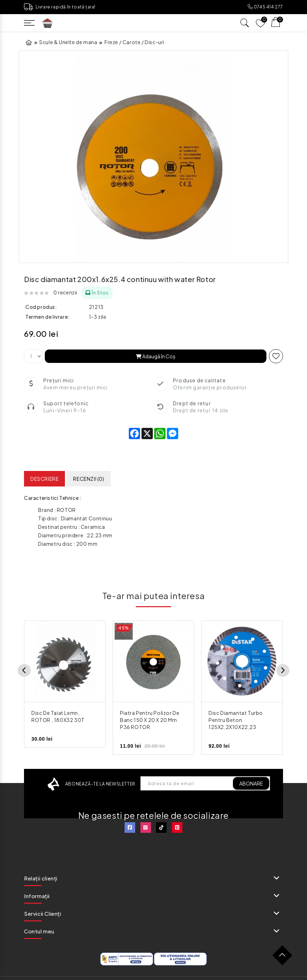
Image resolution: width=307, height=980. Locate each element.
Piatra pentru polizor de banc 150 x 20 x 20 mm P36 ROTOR (150, 720)
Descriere (44, 479)
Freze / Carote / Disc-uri (134, 42)
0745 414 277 (265, 7)
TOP (285, 958)
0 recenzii (65, 292)
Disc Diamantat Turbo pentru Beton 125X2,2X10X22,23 (236, 720)
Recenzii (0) (89, 479)
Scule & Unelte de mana (68, 42)
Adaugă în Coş (156, 356)
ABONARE (250, 783)
